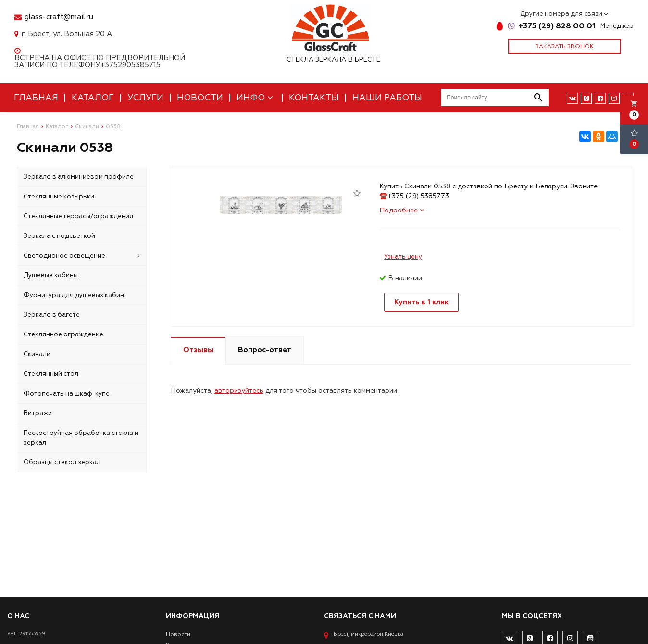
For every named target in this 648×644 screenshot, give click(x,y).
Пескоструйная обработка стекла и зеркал (81, 438)
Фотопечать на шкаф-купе (67, 394)
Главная (36, 98)
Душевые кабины (51, 275)
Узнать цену (403, 257)
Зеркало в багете (52, 315)
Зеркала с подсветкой (59, 236)
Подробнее (402, 210)
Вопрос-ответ (265, 350)
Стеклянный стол (51, 374)
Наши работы (387, 98)
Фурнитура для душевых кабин (74, 295)
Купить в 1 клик (421, 302)
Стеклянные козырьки (59, 197)
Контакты (314, 98)
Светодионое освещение (82, 256)
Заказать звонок (565, 46)
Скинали (37, 354)
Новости (200, 98)
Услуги (145, 98)
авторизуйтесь (239, 390)
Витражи (38, 413)
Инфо (256, 98)
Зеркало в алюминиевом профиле (79, 177)
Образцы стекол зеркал (62, 462)
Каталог (93, 98)
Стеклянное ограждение (63, 334)
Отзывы (198, 350)
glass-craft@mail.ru (59, 17)
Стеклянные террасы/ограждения (78, 216)
